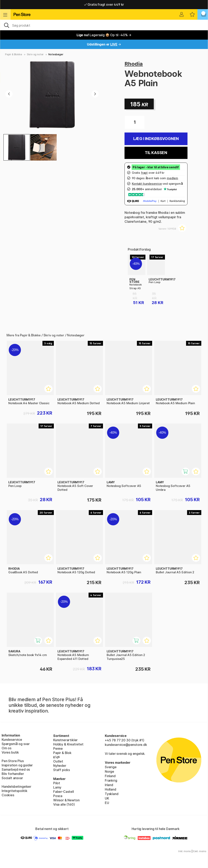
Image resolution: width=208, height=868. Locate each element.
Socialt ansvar (12, 778)
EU (107, 803)
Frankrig (111, 780)
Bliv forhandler (13, 774)
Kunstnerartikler (65, 740)
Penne (58, 749)
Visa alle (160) (64, 804)
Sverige (111, 767)
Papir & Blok (62, 753)
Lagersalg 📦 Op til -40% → (104, 35)
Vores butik (10, 752)
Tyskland (112, 794)
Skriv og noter (35, 54)
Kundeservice (12, 740)
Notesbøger (56, 54)
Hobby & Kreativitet (68, 744)
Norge (109, 771)
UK (107, 798)
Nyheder (60, 766)
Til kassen (156, 153)
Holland (110, 789)
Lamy (57, 787)
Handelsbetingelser (16, 787)
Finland (110, 776)
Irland (109, 785)
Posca (58, 796)
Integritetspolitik (15, 791)
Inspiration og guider (17, 765)
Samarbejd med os (16, 769)
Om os (6, 748)
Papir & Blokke (14, 54)
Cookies (8, 795)
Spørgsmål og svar (16, 744)
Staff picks (62, 770)
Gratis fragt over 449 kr (104, 4)
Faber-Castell (64, 792)
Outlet (58, 761)
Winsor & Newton (66, 800)
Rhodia (134, 64)
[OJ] (104, 25)
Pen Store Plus (13, 761)
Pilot (57, 783)
